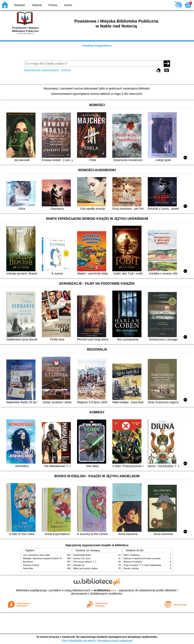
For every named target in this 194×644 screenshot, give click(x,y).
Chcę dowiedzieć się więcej (78, 640)
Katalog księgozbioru (97, 46)
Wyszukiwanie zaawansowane (42, 70)
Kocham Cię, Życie (82, 558)
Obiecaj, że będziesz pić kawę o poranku (142, 558)
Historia (37, 5)
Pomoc (53, 5)
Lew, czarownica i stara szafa (36, 555)
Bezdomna (28, 562)
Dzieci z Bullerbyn (132, 555)
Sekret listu (28, 568)
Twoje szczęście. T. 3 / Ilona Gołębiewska (142, 565)
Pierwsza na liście (31, 565)
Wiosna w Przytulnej (133, 562)
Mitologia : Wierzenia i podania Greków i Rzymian (46, 558)
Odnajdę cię (79, 565)
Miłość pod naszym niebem (86, 568)
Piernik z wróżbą (131, 568)
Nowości (20, 5)
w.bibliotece (104, 590)
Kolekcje (66, 70)
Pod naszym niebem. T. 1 (85, 562)
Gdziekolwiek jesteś (82, 555)
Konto (68, 5)
